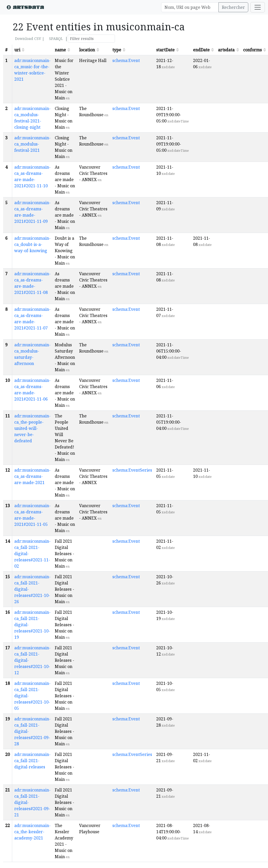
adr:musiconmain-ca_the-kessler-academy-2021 (32, 832)
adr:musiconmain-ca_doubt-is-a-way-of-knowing (32, 244)
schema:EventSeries (132, 470)
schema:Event (126, 60)
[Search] (190, 7)
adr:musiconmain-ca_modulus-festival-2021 (32, 144)
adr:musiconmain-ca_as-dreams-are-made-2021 (32, 476)
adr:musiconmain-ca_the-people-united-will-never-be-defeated (32, 428)
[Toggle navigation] (258, 7)
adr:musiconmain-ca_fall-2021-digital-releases (32, 761)
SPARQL (56, 39)
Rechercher (233, 7)
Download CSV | (30, 39)
